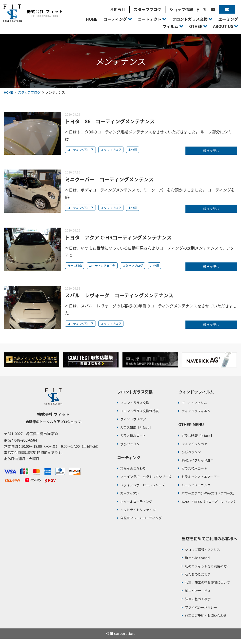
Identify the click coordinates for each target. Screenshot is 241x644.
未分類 (133, 150)
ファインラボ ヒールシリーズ (143, 490)
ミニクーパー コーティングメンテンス (109, 181)
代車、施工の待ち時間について (207, 588)
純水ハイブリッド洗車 (198, 465)
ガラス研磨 (75, 268)
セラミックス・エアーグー (201, 482)
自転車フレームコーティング (141, 523)
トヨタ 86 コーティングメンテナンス (110, 121)
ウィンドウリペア (133, 424)
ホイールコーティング (136, 507)
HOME (8, 92)
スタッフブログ (29, 92)
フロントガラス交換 (135, 408)
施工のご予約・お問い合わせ (206, 621)
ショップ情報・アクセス (202, 555)
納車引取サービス (198, 596)
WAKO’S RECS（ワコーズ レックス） (209, 507)
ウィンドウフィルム (196, 416)
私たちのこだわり (133, 474)
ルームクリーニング (196, 490)
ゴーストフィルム (194, 408)
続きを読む (211, 151)
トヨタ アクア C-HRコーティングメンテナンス (118, 240)
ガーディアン (130, 499)
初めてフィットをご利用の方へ (207, 571)
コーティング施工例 (80, 150)
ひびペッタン (130, 449)
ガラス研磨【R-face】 (136, 433)
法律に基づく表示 (198, 604)
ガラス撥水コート (133, 441)
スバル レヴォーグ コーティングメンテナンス (119, 299)
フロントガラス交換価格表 (140, 416)
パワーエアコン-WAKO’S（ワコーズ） (209, 499)
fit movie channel (198, 563)
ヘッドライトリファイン (138, 515)
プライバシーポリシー (201, 612)
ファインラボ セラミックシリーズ (146, 482)
